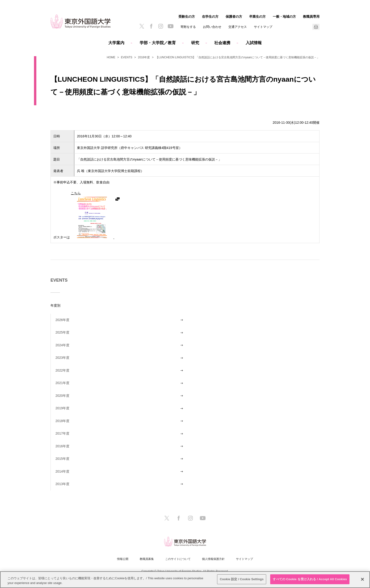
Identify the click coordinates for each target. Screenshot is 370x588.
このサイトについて (178, 559)
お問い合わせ (212, 27)
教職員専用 (311, 17)
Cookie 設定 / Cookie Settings (242, 579)
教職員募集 (147, 559)
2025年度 (62, 332)
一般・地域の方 (284, 17)
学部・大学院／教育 (158, 43)
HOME (111, 57)
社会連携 (222, 43)
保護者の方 (234, 17)
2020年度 (62, 396)
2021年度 (62, 383)
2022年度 (62, 370)
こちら (92, 215)
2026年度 (62, 320)
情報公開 (123, 559)
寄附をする (188, 27)
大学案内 (116, 43)
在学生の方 (210, 17)
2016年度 (144, 57)
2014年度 (62, 471)
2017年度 (62, 433)
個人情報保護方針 (213, 559)
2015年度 (62, 459)
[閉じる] (362, 579)
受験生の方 (187, 17)
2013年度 (62, 484)
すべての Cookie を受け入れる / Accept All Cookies (310, 579)
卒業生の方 (257, 17)
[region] (185, 580)
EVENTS (127, 57)
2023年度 (62, 358)
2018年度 (62, 421)
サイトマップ (263, 27)
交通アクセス (238, 27)
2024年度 (62, 345)
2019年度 (62, 408)
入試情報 (254, 43)
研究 (195, 43)
